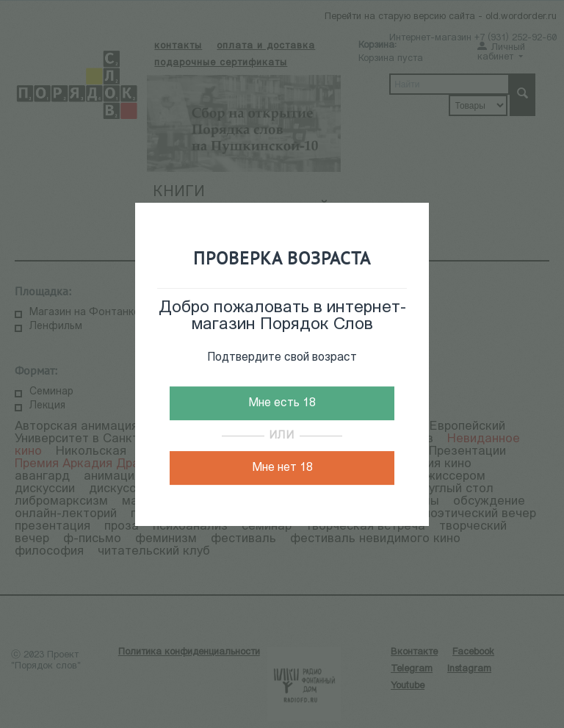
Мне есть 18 (282, 403)
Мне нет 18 (282, 468)
